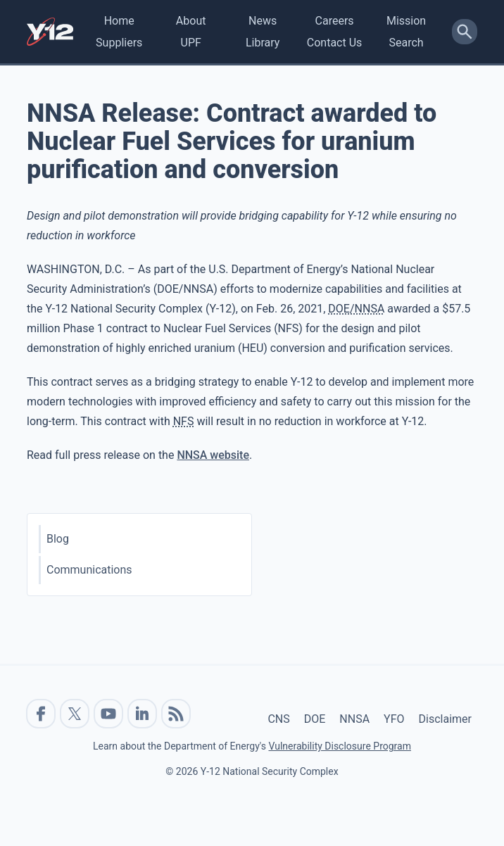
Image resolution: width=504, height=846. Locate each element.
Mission (406, 21)
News (263, 21)
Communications (89, 570)
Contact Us (335, 43)
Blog (58, 539)
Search (406, 43)
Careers (335, 21)
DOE (315, 719)
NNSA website (213, 455)
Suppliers (119, 43)
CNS (278, 719)
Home (119, 21)
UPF (191, 43)
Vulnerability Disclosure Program (339, 746)
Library (263, 43)
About (191, 21)
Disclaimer (445, 719)
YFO (394, 719)
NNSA (354, 719)
